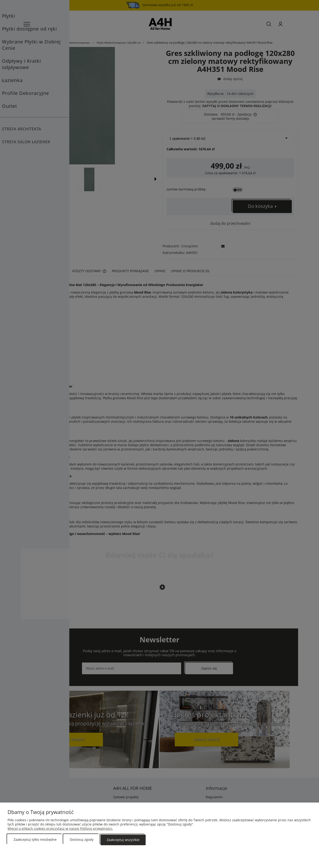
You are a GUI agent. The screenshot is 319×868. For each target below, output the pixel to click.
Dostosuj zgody (82, 840)
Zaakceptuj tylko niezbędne (35, 840)
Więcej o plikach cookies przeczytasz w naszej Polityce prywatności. (60, 829)
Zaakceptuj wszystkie (123, 840)
